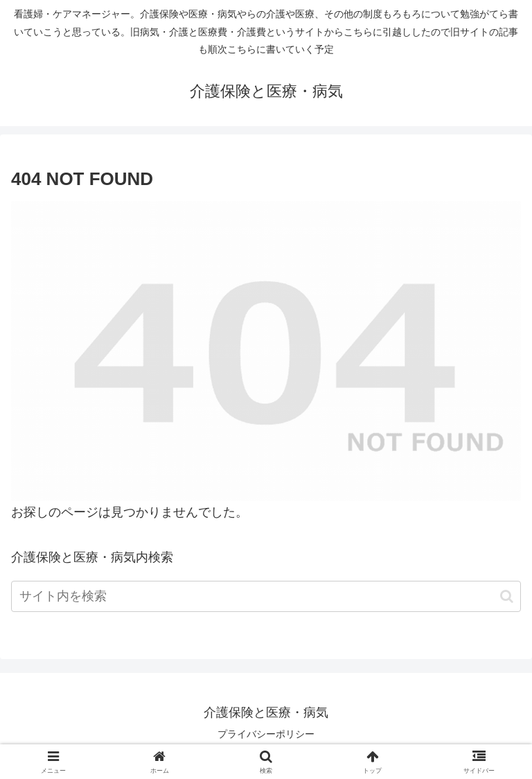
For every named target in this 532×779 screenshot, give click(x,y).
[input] (266, 596)
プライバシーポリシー (266, 734)
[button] (507, 596)
